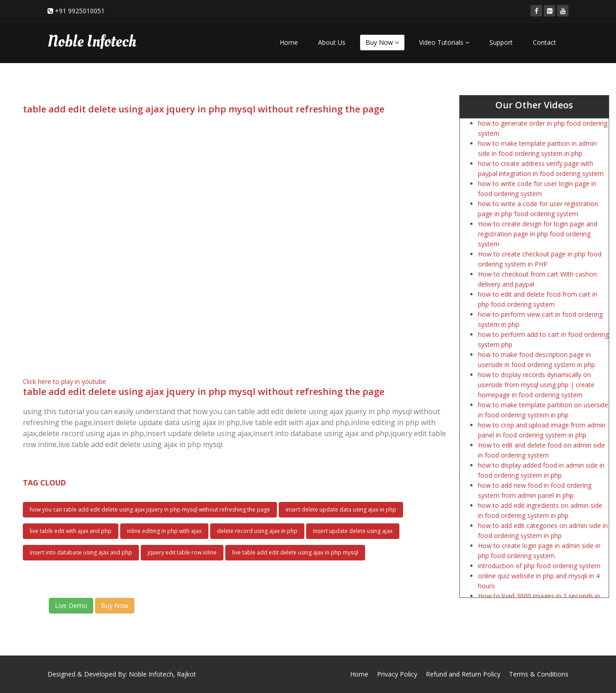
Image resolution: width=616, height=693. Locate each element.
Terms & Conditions (539, 674)
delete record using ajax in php (257, 531)
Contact (544, 42)
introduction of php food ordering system (539, 566)
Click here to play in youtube (64, 381)
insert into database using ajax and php (81, 552)
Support (501, 42)
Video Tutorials (444, 42)
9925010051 (86, 11)
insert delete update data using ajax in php (341, 509)
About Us (332, 42)
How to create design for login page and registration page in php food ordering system (538, 234)
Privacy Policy (397, 674)
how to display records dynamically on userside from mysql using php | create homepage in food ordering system (536, 385)
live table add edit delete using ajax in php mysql (295, 552)
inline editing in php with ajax (164, 531)
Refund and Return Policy (463, 674)
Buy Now (382, 42)
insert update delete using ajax (353, 531)
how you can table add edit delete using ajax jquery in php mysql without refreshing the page (150, 509)
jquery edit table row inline (182, 552)
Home (289, 42)
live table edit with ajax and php (71, 531)
